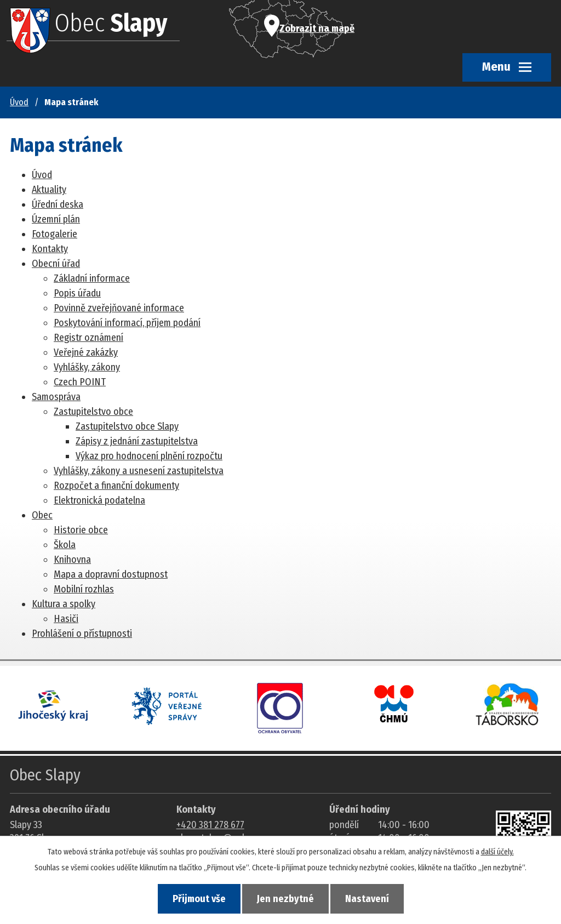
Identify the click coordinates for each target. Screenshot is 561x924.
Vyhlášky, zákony (87, 367)
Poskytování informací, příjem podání (127, 323)
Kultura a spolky (64, 604)
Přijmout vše (199, 899)
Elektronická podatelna (99, 500)
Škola (65, 545)
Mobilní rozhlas (84, 589)
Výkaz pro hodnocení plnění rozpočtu (149, 456)
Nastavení (367, 899)
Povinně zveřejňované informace (119, 308)
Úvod (19, 102)
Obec (42, 515)
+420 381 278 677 (210, 825)
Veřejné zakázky (86, 352)
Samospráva (56, 397)
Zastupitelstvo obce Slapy (127, 426)
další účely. (497, 852)
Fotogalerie (55, 234)
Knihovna (72, 560)
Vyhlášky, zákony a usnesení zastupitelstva (139, 471)
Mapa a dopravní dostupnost (111, 574)
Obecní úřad (56, 264)
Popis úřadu (77, 293)
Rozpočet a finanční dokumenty (116, 486)
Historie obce (81, 530)
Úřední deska (58, 204)
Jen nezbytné (285, 899)
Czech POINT (80, 382)
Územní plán (56, 219)
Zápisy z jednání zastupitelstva (137, 441)
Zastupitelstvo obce (93, 412)
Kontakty (50, 249)
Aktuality (49, 190)
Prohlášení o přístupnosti (82, 634)
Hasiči (66, 619)
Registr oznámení (88, 338)
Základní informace (92, 278)
